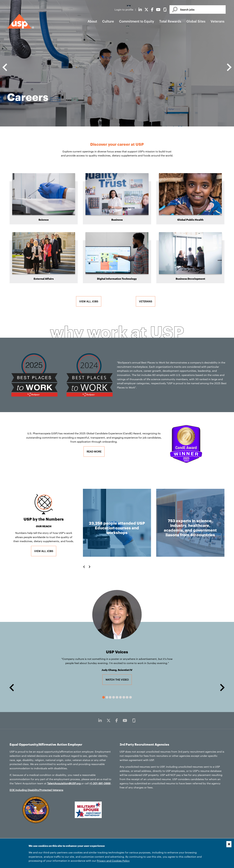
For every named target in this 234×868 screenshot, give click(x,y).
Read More (94, 451)
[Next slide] (229, 67)
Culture (108, 21)
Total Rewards (170, 21)
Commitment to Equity (137, 21)
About (92, 21)
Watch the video (119, 679)
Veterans (218, 21)
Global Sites (196, 21)
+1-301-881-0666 (100, 783)
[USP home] (20, 21)
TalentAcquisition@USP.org (64, 783)
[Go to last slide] (5, 67)
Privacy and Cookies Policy (113, 861)
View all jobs (89, 301)
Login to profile (124, 9)
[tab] (104, 697)
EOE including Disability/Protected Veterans (36, 790)
